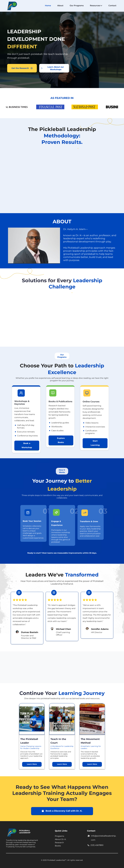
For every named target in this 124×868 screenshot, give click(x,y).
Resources (96, 6)
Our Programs (77, 6)
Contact (112, 6)
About (60, 6)
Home (48, 6)
